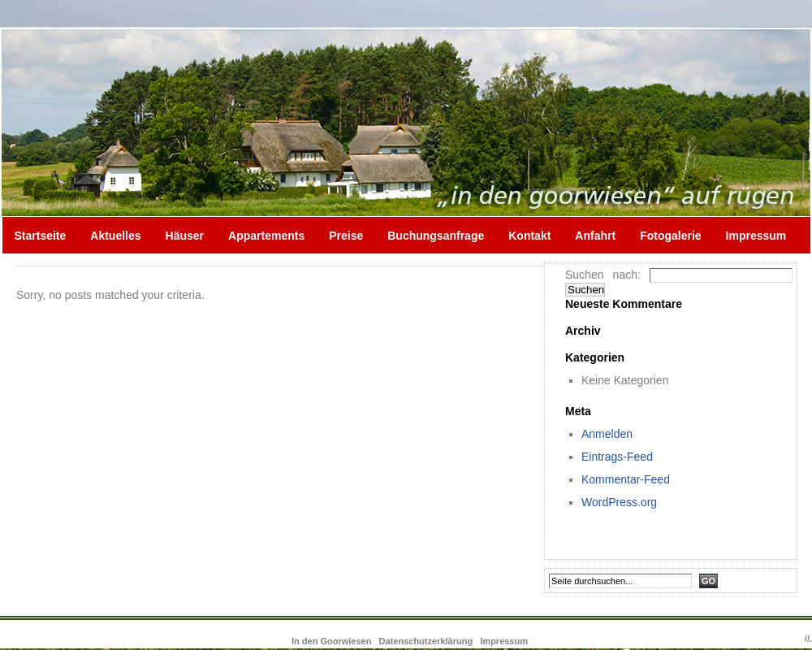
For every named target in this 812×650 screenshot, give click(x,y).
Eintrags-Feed (617, 457)
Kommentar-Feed (626, 479)
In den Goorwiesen (333, 641)
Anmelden (607, 434)
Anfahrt (595, 236)
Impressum (756, 236)
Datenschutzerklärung (426, 641)
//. (808, 639)
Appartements (266, 236)
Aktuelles (115, 236)
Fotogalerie (670, 236)
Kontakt (529, 236)
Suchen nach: (603, 275)
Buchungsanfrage (436, 236)
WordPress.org (619, 502)
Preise (346, 236)
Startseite (41, 236)
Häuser (185, 236)
